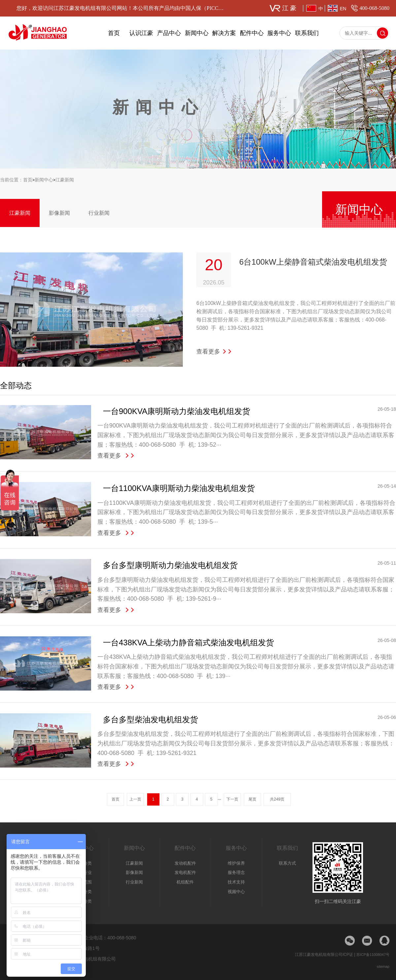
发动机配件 (185, 863)
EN (343, 9)
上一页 (135, 799)
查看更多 (214, 352)
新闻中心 (197, 33)
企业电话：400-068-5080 (110, 938)
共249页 (277, 799)
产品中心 (169, 33)
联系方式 (287, 863)
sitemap (383, 966)
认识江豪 (141, 33)
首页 (114, 33)
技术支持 (236, 882)
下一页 (232, 799)
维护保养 (236, 863)
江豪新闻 (65, 180)
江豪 (290, 8)
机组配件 (185, 882)
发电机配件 (185, 872)
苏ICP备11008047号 (373, 955)
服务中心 (279, 33)
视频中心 (236, 892)
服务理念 (236, 872)
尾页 (252, 799)
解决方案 (224, 33)
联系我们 (307, 33)
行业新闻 (99, 213)
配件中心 (252, 33)
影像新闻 (59, 213)
